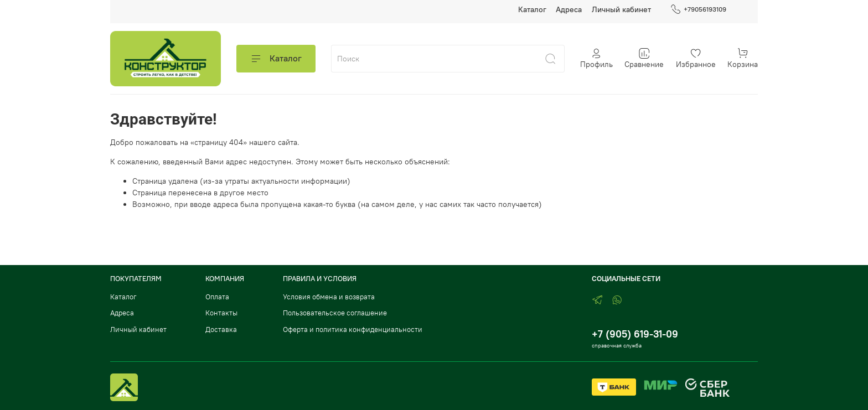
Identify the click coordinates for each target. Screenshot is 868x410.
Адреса (569, 9)
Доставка (221, 329)
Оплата (217, 297)
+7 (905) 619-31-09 (635, 334)
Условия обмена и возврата (329, 297)
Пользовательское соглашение (335, 313)
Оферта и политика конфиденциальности (353, 329)
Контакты (221, 313)
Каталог (532, 9)
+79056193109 (698, 9)
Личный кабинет (621, 9)
